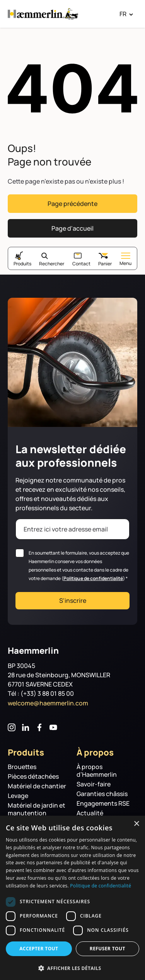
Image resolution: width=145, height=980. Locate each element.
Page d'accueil (72, 228)
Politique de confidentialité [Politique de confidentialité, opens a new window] (101, 886)
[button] (72, 968)
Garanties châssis (102, 794)
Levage (18, 796)
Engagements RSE (103, 804)
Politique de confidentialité (93, 578)
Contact (81, 263)
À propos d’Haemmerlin (97, 771)
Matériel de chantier (37, 786)
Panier (105, 263)
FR (123, 14)
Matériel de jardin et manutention (37, 809)
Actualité (90, 813)
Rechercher (52, 263)
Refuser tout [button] (107, 949)
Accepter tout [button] (39, 949)
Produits (22, 263)
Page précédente (72, 204)
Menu (125, 259)
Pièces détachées (33, 777)
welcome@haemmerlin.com (48, 703)
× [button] (136, 824)
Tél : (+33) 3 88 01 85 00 (41, 693)
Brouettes (22, 767)
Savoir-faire (94, 784)
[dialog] (72, 898)
